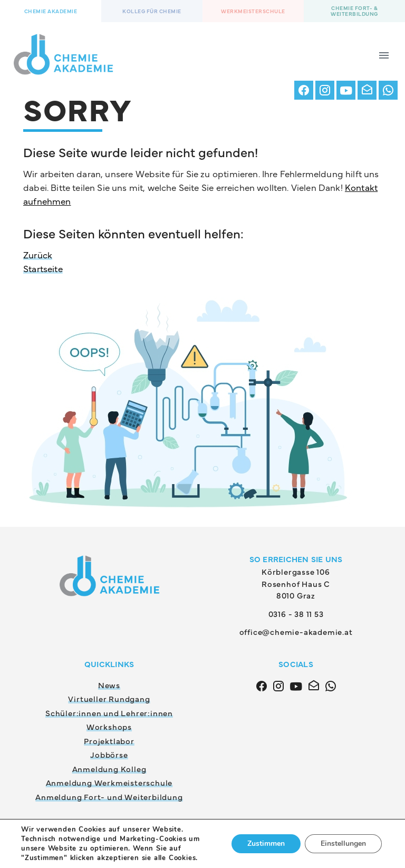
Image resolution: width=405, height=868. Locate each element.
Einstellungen (343, 843)
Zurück (38, 255)
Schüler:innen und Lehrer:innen (109, 713)
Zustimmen (266, 843)
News (109, 685)
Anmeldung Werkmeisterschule (109, 782)
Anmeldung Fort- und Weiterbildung (109, 797)
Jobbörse (109, 754)
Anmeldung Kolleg (109, 769)
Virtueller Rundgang (109, 698)
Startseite (43, 268)
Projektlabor (109, 741)
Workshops (109, 726)
